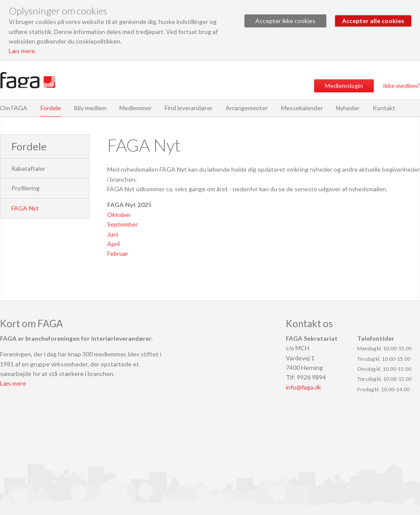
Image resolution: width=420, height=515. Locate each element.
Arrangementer (247, 108)
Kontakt (384, 108)
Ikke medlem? (401, 86)
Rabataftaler (28, 168)
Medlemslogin (344, 86)
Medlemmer (135, 108)
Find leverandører (189, 108)
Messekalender (302, 108)
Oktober (119, 215)
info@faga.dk (303, 387)
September (122, 224)
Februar (118, 253)
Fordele (51, 108)
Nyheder (348, 108)
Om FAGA (14, 108)
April (113, 244)
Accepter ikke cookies (285, 21)
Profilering (25, 188)
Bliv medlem (90, 108)
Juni (113, 234)
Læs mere (22, 51)
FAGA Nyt (25, 208)
